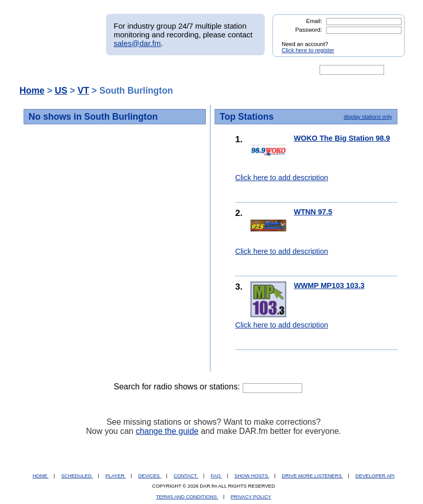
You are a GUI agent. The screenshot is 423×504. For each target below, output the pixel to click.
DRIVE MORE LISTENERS (312, 476)
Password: (309, 30)
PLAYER (116, 476)
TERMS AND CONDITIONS (187, 497)
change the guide (167, 431)
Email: (314, 21)
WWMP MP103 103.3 (329, 286)
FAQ (217, 476)
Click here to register (308, 50)
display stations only (368, 117)
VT (83, 91)
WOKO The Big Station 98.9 (342, 138)
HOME (41, 476)
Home (32, 91)
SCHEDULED (77, 476)
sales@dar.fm (137, 43)
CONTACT (186, 476)
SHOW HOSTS (252, 476)
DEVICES (150, 476)
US (61, 91)
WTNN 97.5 (313, 212)
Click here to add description (282, 178)
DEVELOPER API (375, 476)
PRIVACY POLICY (251, 497)
